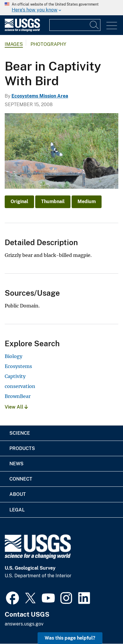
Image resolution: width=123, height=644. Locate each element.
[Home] (22, 30)
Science (20, 433)
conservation (20, 386)
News (16, 464)
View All (16, 407)
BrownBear (18, 396)
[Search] (95, 25)
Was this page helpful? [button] (70, 638)
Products (22, 448)
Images (14, 44)
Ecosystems (18, 366)
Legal (17, 510)
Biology (14, 356)
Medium (87, 201)
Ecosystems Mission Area (40, 96)
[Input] (75, 25)
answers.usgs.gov (24, 624)
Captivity (15, 376)
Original (19, 201)
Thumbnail (53, 201)
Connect (21, 479)
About (18, 494)
